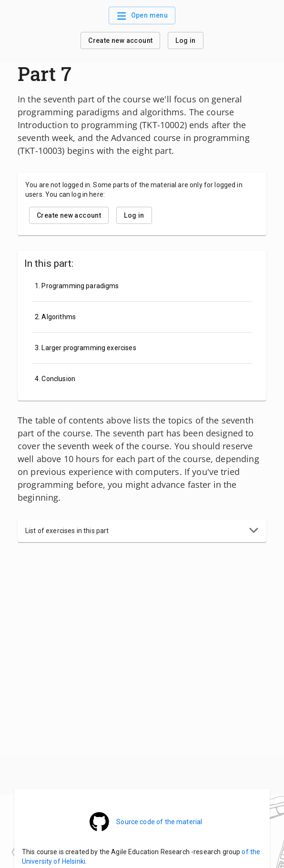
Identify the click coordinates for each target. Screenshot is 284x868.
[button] (142, 531)
